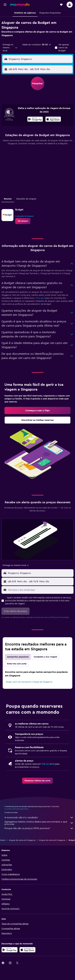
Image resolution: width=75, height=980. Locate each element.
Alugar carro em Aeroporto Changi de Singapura (29, 682)
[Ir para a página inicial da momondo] (20, 4)
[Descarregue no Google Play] (10, 950)
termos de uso (41, 617)
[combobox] (10, 48)
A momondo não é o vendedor (39, 818)
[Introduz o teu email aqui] (40, 590)
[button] (5, 5)
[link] (23, 221)
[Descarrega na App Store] (53, 120)
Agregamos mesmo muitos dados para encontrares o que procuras (39, 823)
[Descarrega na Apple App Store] (27, 950)
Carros (3, 840)
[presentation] (53, 119)
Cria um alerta (48, 764)
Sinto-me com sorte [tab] (17, 664)
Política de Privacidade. (60, 617)
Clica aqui (40, 298)
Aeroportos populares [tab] (18, 657)
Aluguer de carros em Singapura (22, 840)
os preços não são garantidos (16, 809)
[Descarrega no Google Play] (35, 120)
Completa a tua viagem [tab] (45, 657)
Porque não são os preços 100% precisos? (39, 828)
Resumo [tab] (8, 199)
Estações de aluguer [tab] (26, 199)
